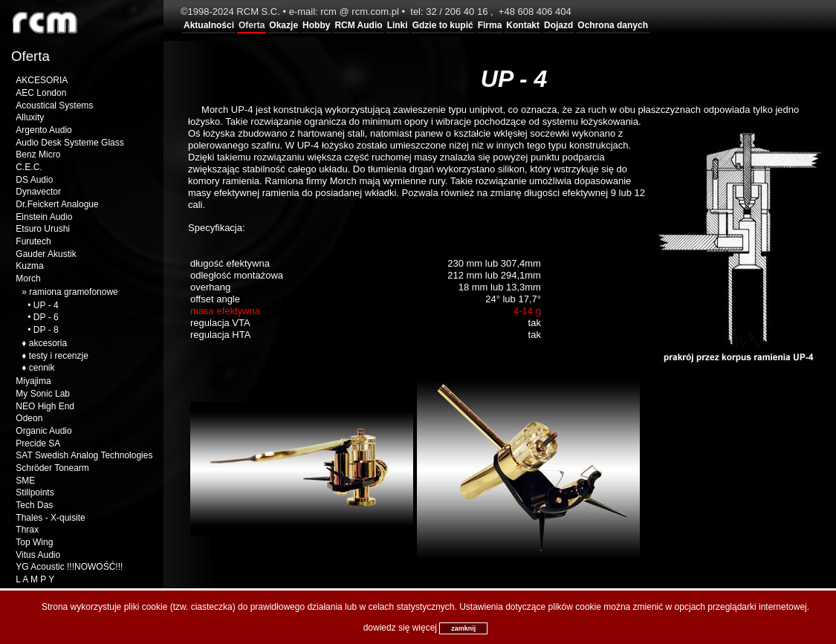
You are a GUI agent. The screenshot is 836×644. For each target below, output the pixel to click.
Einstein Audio (44, 217)
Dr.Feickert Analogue (57, 204)
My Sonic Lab (43, 394)
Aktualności (209, 25)
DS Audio (34, 180)
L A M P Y (35, 579)
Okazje (283, 25)
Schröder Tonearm (52, 468)
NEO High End (45, 406)
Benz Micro (38, 155)
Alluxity (30, 117)
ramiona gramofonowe (73, 292)
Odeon (29, 418)
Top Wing (34, 542)
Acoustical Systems (54, 105)
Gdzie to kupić (443, 25)
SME (25, 481)
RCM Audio (358, 25)
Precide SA (38, 443)
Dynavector (38, 192)
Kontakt (523, 25)
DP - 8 (46, 330)
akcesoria (48, 343)
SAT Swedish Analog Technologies (84, 455)
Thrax (27, 530)
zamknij (463, 628)
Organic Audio (43, 431)
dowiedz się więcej (400, 628)
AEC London (41, 93)
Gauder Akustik (46, 254)
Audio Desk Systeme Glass (69, 143)
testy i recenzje (59, 356)
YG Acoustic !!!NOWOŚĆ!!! (69, 567)
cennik (42, 368)
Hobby (316, 25)
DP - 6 (46, 317)
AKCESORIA (42, 80)
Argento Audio (43, 130)
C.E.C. (29, 167)
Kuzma (29, 266)
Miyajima (33, 381)
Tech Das (34, 505)
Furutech (33, 241)
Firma (490, 25)
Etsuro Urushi (43, 229)
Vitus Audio (38, 555)
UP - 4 (46, 305)
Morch (28, 279)
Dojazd (558, 25)
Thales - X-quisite (50, 518)
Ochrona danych (613, 25)
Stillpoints (35, 492)
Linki (398, 25)
